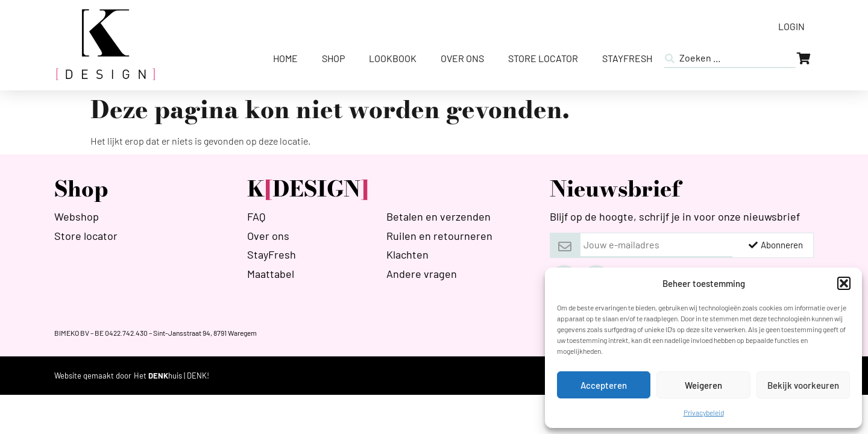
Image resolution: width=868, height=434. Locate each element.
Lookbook (393, 58)
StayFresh (627, 58)
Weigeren (703, 385)
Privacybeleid (704, 412)
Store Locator (543, 58)
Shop (333, 58)
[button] (844, 283)
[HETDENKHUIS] (171, 376)
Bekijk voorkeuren (803, 385)
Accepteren (604, 385)
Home (285, 58)
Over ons (462, 58)
